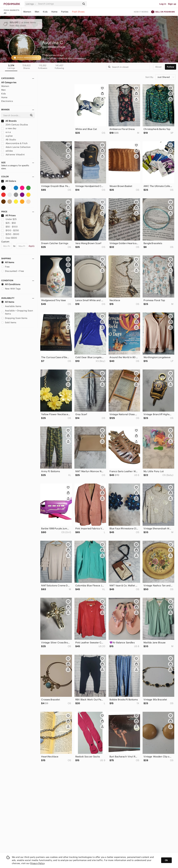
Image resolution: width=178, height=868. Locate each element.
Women (27, 12)
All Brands (9, 121)
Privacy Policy (37, 863)
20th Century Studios (15, 125)
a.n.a (6, 132)
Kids (45, 12)
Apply (32, 246)
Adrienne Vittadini (13, 155)
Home (54, 12)
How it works (141, 12)
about (158, 67)
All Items (8, 262)
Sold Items (9, 322)
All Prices (8, 215)
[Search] (59, 4)
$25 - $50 (9, 223)
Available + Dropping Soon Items (17, 312)
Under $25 (9, 219)
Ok (166, 860)
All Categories (9, 82)
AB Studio (9, 140)
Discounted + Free (13, 271)
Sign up (172, 4)
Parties (65, 12)
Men (37, 12)
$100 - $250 (10, 230)
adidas (7, 151)
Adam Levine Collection (16, 147)
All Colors (9, 181)
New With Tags (11, 289)
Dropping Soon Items (14, 318)
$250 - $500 (10, 234)
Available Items (11, 306)
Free (5, 267)
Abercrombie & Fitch (14, 143)
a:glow (7, 136)
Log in (163, 4)
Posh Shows (78, 12)
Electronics (7, 101)
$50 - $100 (9, 227)
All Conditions (11, 284)
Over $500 (9, 238)
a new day (9, 128)
